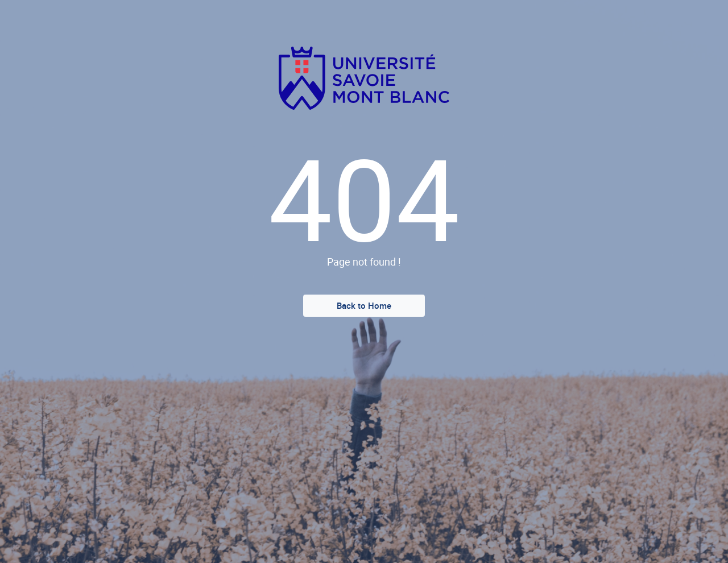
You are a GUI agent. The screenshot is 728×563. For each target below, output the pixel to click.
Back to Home (364, 305)
